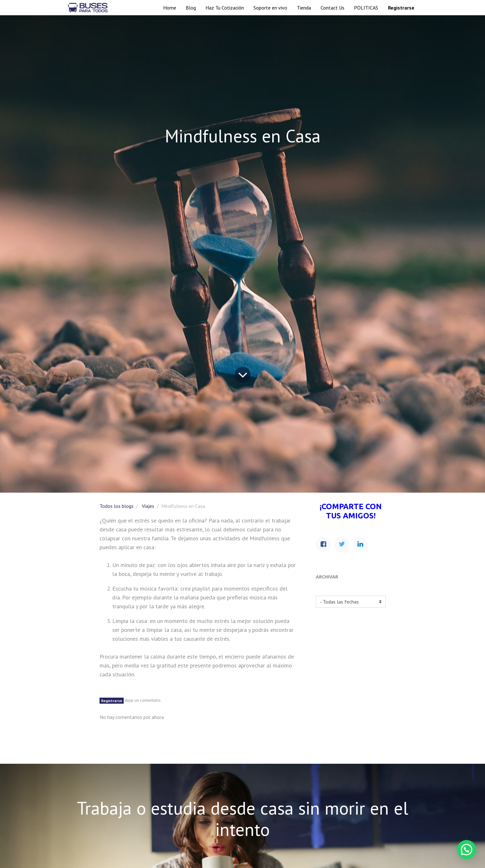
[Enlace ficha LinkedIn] (360, 544)
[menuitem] (170, 8)
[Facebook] (323, 544)
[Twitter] (342, 544)
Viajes (148, 506)
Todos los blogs (117, 506)
